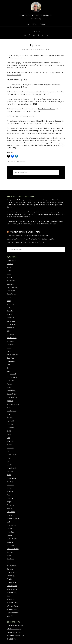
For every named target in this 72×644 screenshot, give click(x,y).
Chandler (10, 311)
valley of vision (12, 593)
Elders (9, 351)
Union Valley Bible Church (47, 109)
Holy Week (11, 424)
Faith (9, 365)
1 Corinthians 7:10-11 (14, 75)
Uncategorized (12, 586)
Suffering (10, 569)
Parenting (10, 482)
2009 (17, 161)
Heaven (10, 418)
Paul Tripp (10, 485)
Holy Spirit (10, 421)
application (11, 284)
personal (23, 161)
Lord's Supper (12, 455)
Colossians (11, 318)
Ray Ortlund (11, 512)
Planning (10, 498)
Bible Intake (11, 291)
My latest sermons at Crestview (24, 232)
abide (9, 274)
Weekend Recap (13, 609)
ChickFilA (13, 374)
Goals (9, 387)
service (10, 556)
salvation (10, 542)
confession (11, 328)
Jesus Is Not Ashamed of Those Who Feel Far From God (26, 239)
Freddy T (58, 85)
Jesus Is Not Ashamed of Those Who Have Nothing (24, 236)
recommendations (13, 519)
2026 (9, 271)
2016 (9, 267)
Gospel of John (12, 397)
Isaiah (9, 431)
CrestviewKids (12, 338)
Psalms (10, 508)
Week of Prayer (12, 603)
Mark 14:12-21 (43, 65)
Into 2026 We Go (13, 639)
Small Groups (12, 566)
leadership (11, 448)
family (9, 368)
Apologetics (11, 281)
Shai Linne (10, 559)
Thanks (10, 579)
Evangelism (11, 361)
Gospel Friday (12, 394)
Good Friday (11, 391)
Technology (11, 576)
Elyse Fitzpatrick (13, 355)
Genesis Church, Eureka (28, 94)
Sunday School (12, 572)
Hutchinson (11, 428)
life (8, 451)
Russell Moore (12, 539)
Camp (9, 301)
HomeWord (20, 72)
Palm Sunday (12, 478)
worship (10, 616)
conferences (11, 324)
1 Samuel (10, 264)
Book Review (12, 294)
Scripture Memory (13, 549)
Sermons (10, 552)
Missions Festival (21, 85)
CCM (9, 308)
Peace (9, 488)
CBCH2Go (10, 304)
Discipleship (11, 345)
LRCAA (9, 465)
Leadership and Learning (15, 626)
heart (9, 414)
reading (10, 515)
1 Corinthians (11, 260)
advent (9, 277)
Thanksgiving (11, 582)
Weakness (11, 599)
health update (12, 411)
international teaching (53, 102)
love (9, 458)
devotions (10, 341)
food (9, 371)
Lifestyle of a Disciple (14, 629)
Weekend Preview (13, 606)
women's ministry (13, 613)
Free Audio (11, 381)
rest (8, 522)
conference (11, 321)
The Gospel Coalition (28, 116)
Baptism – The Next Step (15, 636)
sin (8, 562)
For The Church (12, 377)
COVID (9, 331)
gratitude (10, 401)
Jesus (9, 434)
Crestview (10, 334)
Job (9, 438)
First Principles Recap (14, 632)
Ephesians (11, 358)
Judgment (11, 441)
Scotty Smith (11, 545)
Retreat (10, 529)
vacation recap (12, 589)
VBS (9, 596)
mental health (12, 468)
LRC (9, 461)
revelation (10, 532)
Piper (9, 495)
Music (9, 475)
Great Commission (13, 404)
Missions (10, 471)
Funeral (10, 384)
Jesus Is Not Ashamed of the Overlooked (21, 242)
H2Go (9, 408)
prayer (9, 502)
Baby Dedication (13, 287)
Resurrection (11, 525)
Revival (10, 535)
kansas (10, 445)
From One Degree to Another (36, 16)
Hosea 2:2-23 (22, 68)
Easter (9, 348)
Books (9, 297)
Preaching (10, 505)
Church (9, 314)
